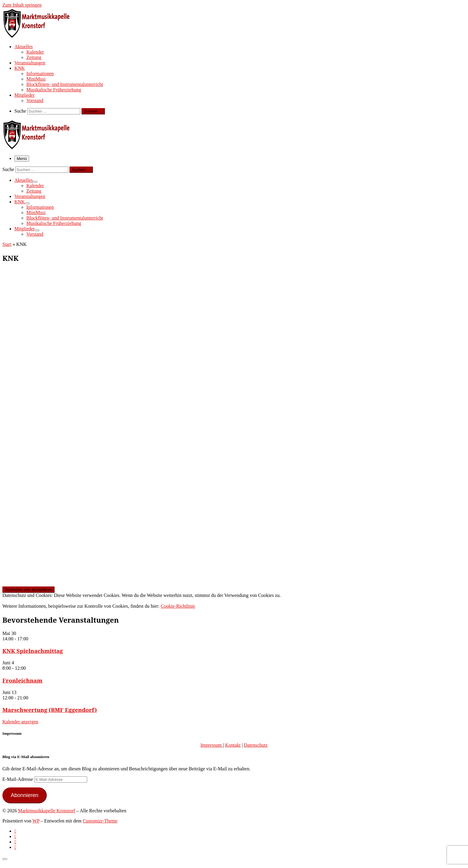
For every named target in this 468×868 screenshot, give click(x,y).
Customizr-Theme (100, 821)
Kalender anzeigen (20, 722)
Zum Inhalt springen (22, 5)
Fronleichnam (22, 680)
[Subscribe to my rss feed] (15, 831)
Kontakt (233, 745)
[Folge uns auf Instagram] (15, 842)
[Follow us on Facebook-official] (15, 836)
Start (7, 244)
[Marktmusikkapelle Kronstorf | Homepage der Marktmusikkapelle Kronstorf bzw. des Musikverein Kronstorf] (40, 36)
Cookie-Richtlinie (178, 606)
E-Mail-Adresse (18, 779)
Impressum (212, 745)
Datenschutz (256, 745)
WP (36, 821)
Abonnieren (25, 795)
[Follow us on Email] (15, 847)
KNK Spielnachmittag (33, 651)
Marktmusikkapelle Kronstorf (47, 811)
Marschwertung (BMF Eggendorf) (50, 710)
